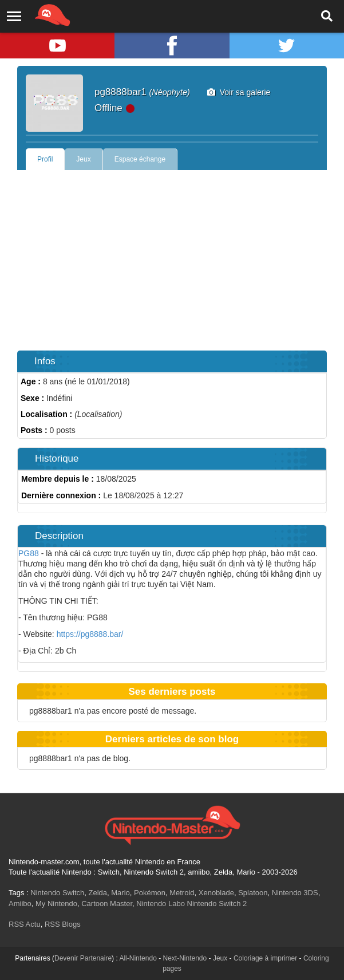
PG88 (29, 553)
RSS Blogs (63, 924)
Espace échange (140, 159)
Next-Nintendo (185, 958)
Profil (45, 159)
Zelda (98, 893)
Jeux (83, 159)
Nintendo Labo (161, 904)
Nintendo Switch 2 (217, 904)
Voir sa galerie (239, 92)
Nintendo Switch (57, 893)
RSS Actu (25, 924)
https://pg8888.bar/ (89, 634)
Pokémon (150, 893)
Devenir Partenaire (83, 958)
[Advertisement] (172, 256)
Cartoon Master (107, 904)
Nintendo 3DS (295, 893)
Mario (120, 893)
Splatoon (253, 893)
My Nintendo (56, 904)
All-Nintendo (138, 958)
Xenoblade (216, 893)
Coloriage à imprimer (265, 958)
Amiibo (20, 904)
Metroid (182, 893)
